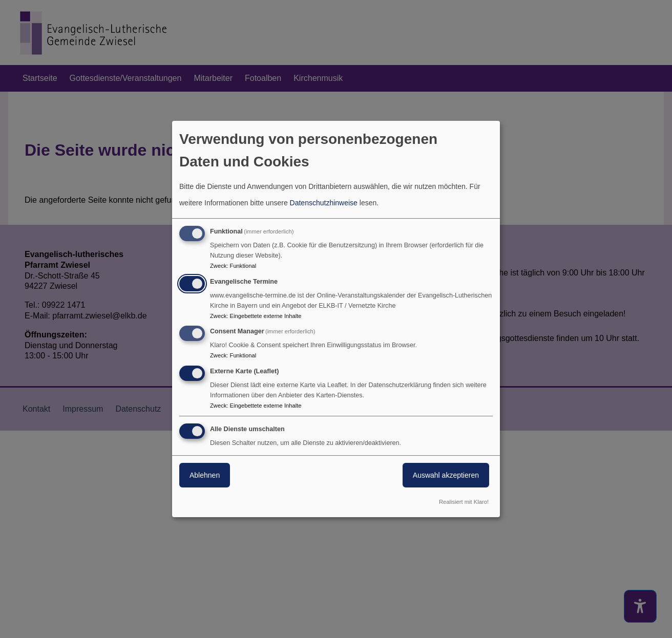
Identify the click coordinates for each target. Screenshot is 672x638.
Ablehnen (205, 475)
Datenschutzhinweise (324, 203)
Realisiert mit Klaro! (464, 502)
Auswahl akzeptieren (446, 475)
